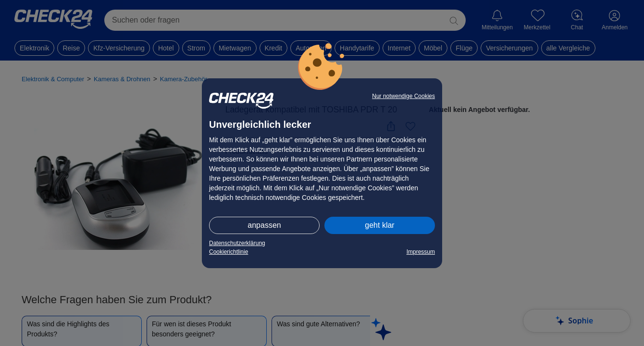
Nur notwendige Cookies (403, 96)
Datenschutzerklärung (237, 243)
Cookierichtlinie (229, 252)
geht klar (379, 225)
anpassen (264, 225)
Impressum (421, 252)
